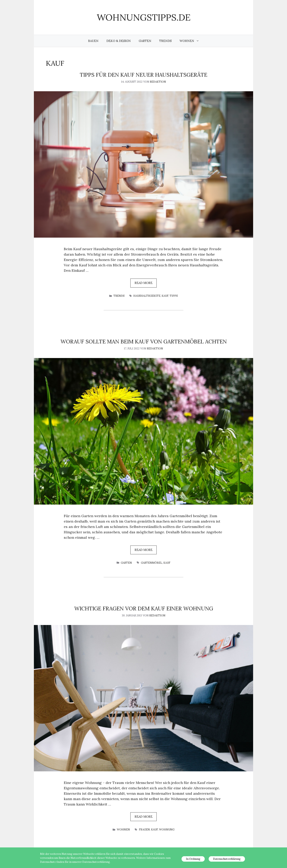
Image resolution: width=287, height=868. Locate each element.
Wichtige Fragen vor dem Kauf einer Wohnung (144, 608)
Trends (165, 41)
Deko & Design (119, 41)
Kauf (165, 296)
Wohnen (191, 41)
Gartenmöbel (152, 563)
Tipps (174, 296)
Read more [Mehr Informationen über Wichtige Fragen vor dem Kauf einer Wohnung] (143, 817)
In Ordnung (193, 859)
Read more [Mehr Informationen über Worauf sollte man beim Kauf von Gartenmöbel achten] (143, 550)
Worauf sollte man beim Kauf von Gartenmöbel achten (144, 341)
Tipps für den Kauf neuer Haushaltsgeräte (143, 75)
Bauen (93, 41)
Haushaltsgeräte (147, 296)
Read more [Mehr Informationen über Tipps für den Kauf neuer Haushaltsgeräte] (143, 283)
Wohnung (167, 830)
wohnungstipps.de (144, 17)
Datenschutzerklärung (227, 859)
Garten (145, 41)
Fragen (144, 830)
